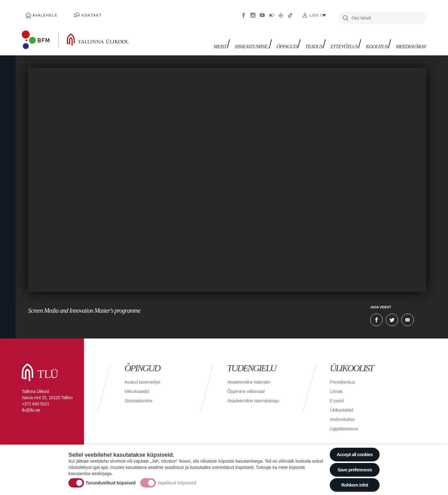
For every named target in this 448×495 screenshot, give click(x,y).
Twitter (392, 314)
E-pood (337, 395)
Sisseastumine (140, 395)
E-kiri (408, 314)
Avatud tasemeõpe (144, 376)
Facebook (244, 12)
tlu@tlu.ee (31, 404)
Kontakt (81, 12)
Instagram (253, 12)
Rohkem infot (352, 484)
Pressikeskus (343, 376)
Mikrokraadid (138, 386)
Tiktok (290, 12)
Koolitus (379, 40)
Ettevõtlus (348, 40)
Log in (317, 12)
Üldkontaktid (343, 404)
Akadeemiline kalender (251, 376)
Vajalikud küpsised (177, 480)
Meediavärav (411, 40)
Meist (231, 40)
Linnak (337, 386)
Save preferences (352, 467)
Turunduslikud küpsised (111, 480)
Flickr (272, 12)
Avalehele (42, 12)
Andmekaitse (343, 414)
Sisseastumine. (261, 40)
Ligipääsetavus (345, 423)
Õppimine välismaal (247, 386)
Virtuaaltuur (281, 12)
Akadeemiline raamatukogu (255, 395)
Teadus (319, 40)
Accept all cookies (352, 450)
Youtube (262, 12)
